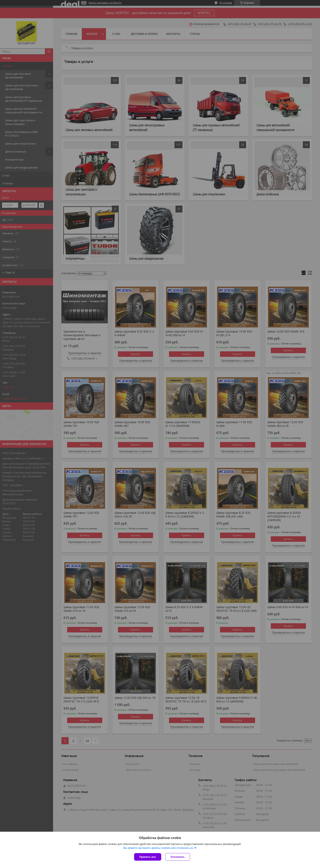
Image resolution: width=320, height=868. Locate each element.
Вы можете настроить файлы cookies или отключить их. (159, 848)
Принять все (148, 857)
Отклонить (178, 857)
